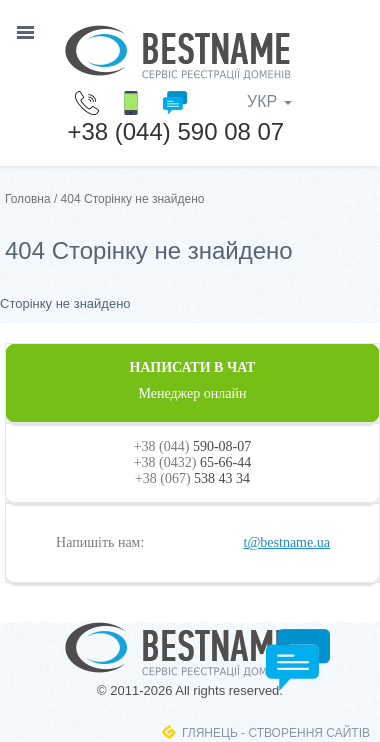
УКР (269, 101)
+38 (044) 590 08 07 (175, 131)
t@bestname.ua (287, 542)
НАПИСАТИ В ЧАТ (192, 381)
